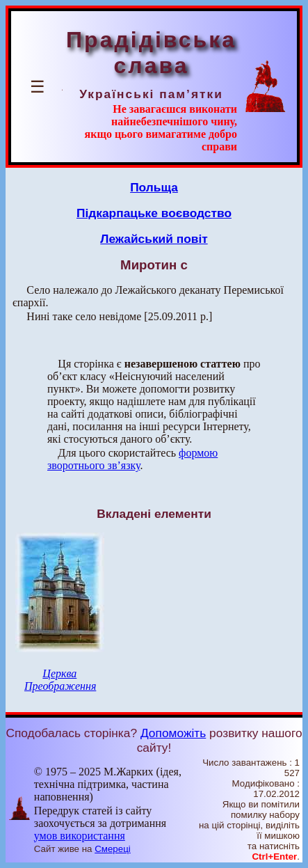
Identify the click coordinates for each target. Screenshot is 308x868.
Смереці (113, 849)
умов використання (80, 836)
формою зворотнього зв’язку (132, 459)
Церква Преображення (60, 680)
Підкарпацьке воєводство (154, 213)
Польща (154, 187)
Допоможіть (173, 733)
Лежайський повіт (154, 239)
